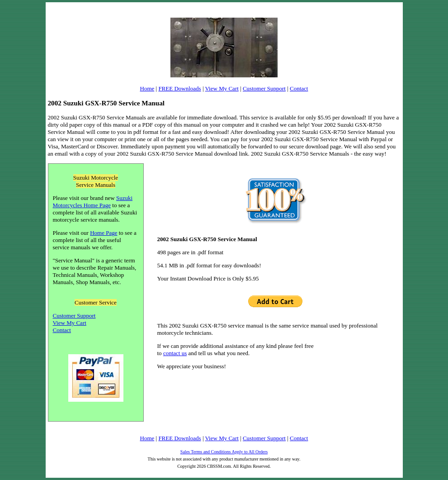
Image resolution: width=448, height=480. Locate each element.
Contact (299, 88)
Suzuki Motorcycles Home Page (93, 202)
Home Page (104, 233)
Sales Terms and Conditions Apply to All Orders (224, 452)
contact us (175, 353)
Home (147, 88)
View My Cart (222, 88)
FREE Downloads (179, 88)
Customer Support (264, 88)
